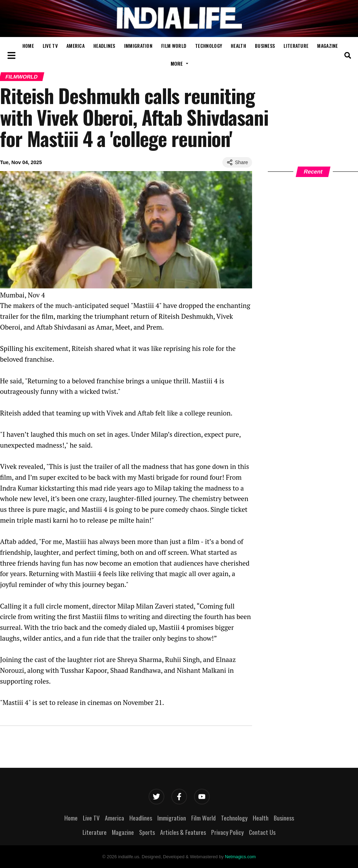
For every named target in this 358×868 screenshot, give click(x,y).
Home (28, 46)
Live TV (50, 46)
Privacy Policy (227, 832)
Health (238, 46)
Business (265, 46)
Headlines (104, 46)
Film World (174, 46)
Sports (147, 832)
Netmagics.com (240, 857)
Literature (296, 46)
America (76, 46)
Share (237, 162)
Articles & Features (183, 832)
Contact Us (262, 832)
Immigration (138, 46)
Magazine (327, 46)
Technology (209, 46)
